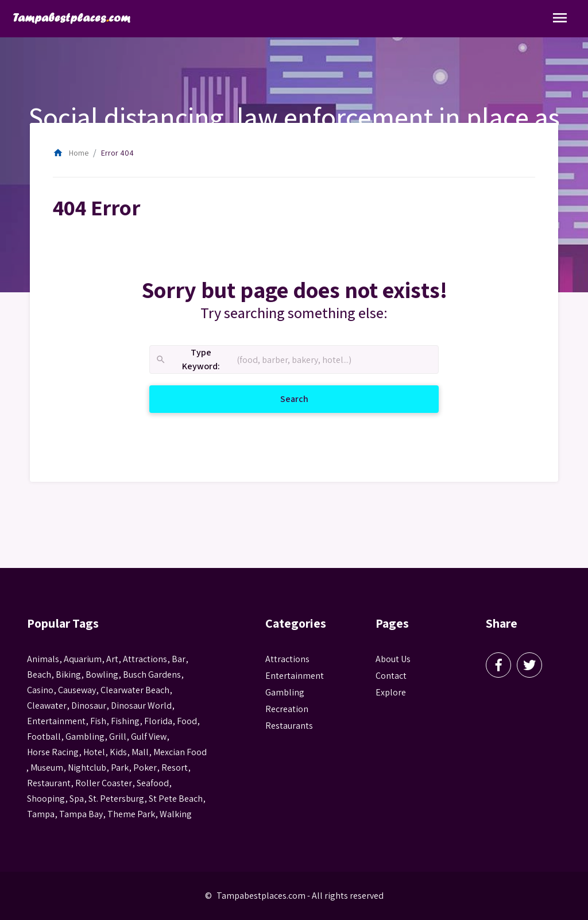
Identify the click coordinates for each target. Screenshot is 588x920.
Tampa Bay (81, 814)
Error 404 (117, 153)
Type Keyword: (187, 360)
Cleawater (47, 706)
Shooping (46, 799)
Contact (391, 676)
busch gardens (152, 674)
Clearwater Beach (135, 690)
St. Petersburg (116, 799)
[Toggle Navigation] (560, 19)
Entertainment (295, 676)
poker (145, 768)
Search (308, 398)
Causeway (77, 690)
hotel (94, 752)
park (120, 768)
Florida (158, 721)
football (44, 737)
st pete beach (176, 799)
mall (140, 752)
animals (43, 659)
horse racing (53, 752)
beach (39, 674)
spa (77, 799)
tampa (41, 814)
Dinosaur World (141, 706)
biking (68, 674)
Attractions (287, 659)
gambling (85, 737)
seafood (153, 783)
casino (40, 690)
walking (176, 814)
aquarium (83, 659)
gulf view (149, 737)
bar (179, 659)
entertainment (56, 721)
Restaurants (289, 726)
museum (47, 768)
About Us (393, 659)
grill (118, 737)
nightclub (87, 768)
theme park (131, 814)
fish (98, 721)
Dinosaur (89, 706)
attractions (145, 659)
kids (118, 752)
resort (175, 768)
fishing (125, 721)
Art (112, 659)
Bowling (102, 674)
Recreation (287, 709)
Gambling (285, 692)
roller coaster (104, 783)
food (187, 721)
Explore (391, 692)
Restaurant (49, 783)
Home (71, 153)
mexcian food (180, 752)
